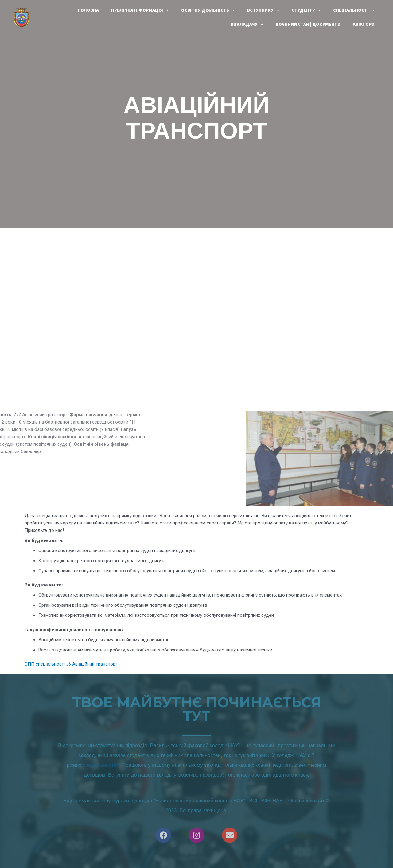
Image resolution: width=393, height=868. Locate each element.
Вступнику (263, 10)
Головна (88, 10)
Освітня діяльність (208, 10)
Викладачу (247, 24)
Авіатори (364, 24)
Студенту (306, 10)
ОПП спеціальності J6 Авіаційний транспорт (71, 664)
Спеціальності (354, 10)
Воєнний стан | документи (308, 24)
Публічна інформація (140, 10)
